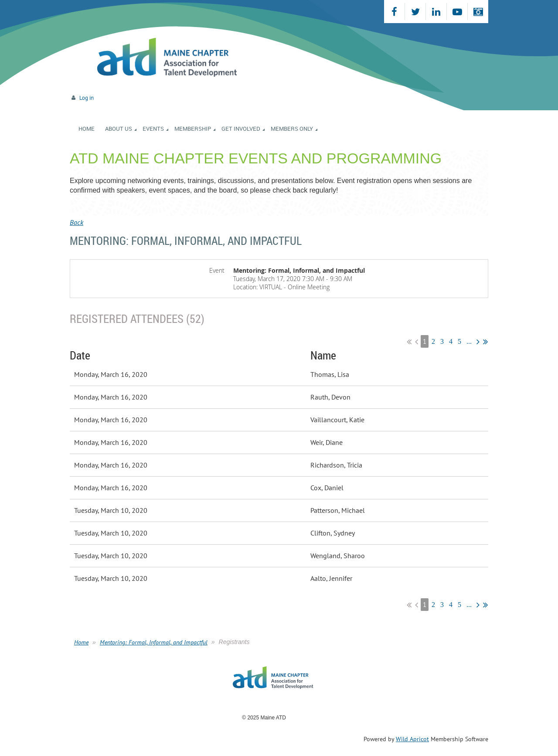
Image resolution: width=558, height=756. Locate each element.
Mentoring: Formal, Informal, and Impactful (154, 642)
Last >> (485, 342)
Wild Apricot (412, 739)
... (469, 341)
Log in (87, 98)
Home (81, 642)
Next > (478, 342)
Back (77, 222)
